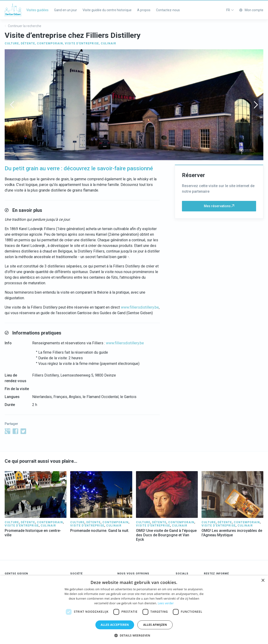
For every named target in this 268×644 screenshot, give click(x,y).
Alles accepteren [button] (115, 625)
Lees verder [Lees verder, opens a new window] (166, 603)
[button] (134, 636)
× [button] (263, 581)
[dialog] (134, 610)
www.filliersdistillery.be (140, 307)
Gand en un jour (66, 10)
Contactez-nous (168, 10)
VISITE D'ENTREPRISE (82, 43)
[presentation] (12, 105)
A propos (144, 10)
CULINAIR (108, 43)
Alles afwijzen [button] (155, 625)
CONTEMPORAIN (50, 43)
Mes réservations (219, 206)
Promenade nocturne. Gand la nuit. (100, 531)
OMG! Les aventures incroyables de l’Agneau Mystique (232, 533)
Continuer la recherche (23, 26)
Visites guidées (37, 10)
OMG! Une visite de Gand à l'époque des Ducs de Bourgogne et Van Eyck (166, 535)
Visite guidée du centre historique (107, 10)
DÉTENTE (28, 43)
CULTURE (12, 43)
